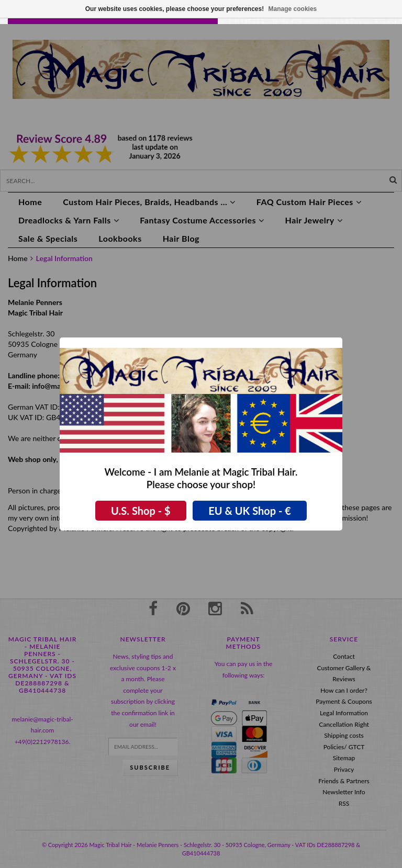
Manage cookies (293, 9)
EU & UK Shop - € (250, 511)
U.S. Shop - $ (141, 511)
